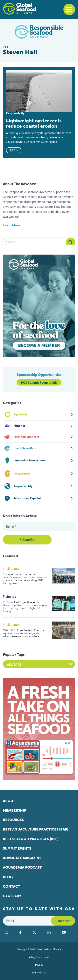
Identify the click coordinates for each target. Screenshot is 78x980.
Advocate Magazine (22, 858)
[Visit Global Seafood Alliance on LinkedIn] (53, 932)
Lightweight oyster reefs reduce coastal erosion (34, 123)
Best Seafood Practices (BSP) (31, 839)
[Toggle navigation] (69, 9)
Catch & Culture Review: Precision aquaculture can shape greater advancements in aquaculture (24, 633)
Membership (14, 810)
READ (14, 150)
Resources (13, 820)
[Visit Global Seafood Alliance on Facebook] (24, 932)
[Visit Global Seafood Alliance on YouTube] (67, 932)
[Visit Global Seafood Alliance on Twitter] (38, 932)
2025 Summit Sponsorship (39, 382)
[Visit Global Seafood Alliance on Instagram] (10, 932)
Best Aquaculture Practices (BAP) (36, 829)
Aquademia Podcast (22, 867)
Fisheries (10, 597)
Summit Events (17, 848)
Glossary (12, 896)
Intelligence (11, 569)
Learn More (12, 225)
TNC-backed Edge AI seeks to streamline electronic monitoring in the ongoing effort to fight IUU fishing (25, 607)
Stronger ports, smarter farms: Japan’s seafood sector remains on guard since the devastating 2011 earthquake (24, 579)
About (9, 801)
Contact (11, 887)
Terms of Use (39, 973)
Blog (8, 877)
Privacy (39, 965)
